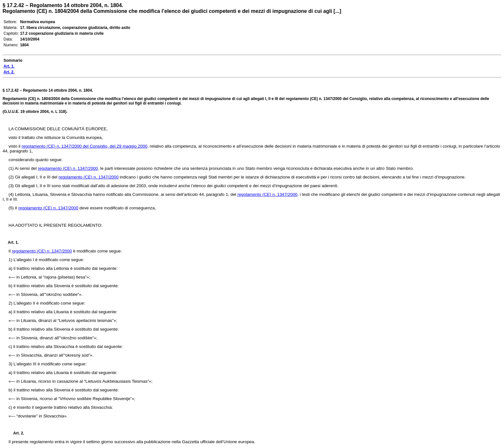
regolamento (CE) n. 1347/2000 (68, 168)
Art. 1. (13, 242)
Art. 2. (16, 433)
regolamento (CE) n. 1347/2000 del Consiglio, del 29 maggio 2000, (85, 146)
